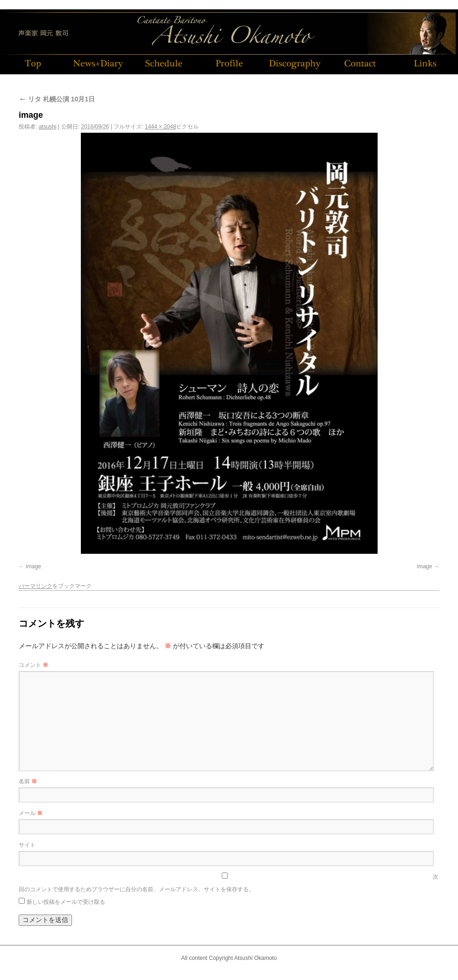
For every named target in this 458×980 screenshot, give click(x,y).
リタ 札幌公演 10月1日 (57, 99)
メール (31, 813)
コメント (33, 665)
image (33, 566)
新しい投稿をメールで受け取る (66, 902)
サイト (27, 845)
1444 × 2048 (161, 127)
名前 (28, 781)
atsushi (48, 127)
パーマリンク (36, 586)
